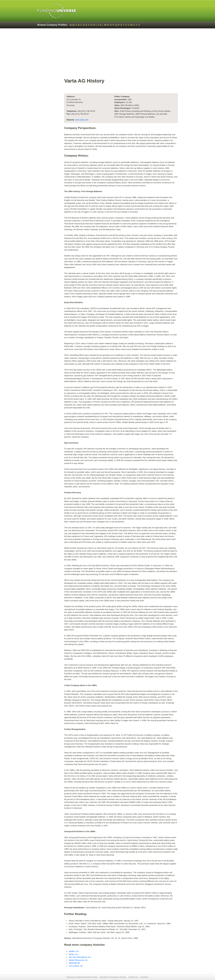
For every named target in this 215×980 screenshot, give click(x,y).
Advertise (144, 977)
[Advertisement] (121, 55)
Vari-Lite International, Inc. (80, 957)
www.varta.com (82, 120)
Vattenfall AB (74, 963)
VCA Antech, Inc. (76, 966)
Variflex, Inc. (74, 951)
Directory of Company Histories (113, 977)
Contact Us (133, 977)
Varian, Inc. (74, 954)
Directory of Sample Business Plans (82, 977)
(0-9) (72, 25)
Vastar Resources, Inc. (78, 960)
